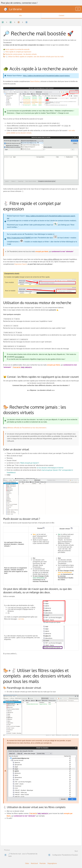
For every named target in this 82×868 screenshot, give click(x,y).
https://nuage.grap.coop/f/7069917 (19, 238)
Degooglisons (52, 863)
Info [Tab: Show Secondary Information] (20, 15)
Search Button (35, 81)
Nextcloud (34, 863)
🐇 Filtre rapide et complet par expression (17, 52)
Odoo (27, 863)
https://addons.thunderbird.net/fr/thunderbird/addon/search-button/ (46, 76)
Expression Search (21, 264)
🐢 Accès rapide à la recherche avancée (16, 49)
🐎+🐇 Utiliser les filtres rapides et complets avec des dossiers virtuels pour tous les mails (33, 57)
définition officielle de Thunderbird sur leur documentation (27, 428)
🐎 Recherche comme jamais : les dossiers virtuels (20, 54)
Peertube (43, 863)
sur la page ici (19, 357)
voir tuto (21, 619)
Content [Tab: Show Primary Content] (61, 15)
